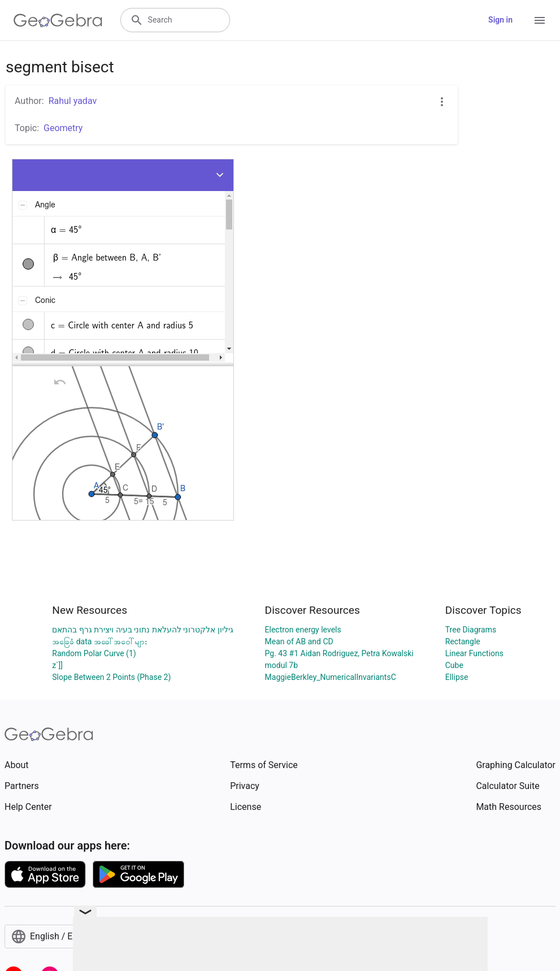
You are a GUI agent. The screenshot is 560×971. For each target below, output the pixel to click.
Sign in (500, 20)
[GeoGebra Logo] (58, 20)
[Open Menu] (540, 20)
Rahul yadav (73, 101)
